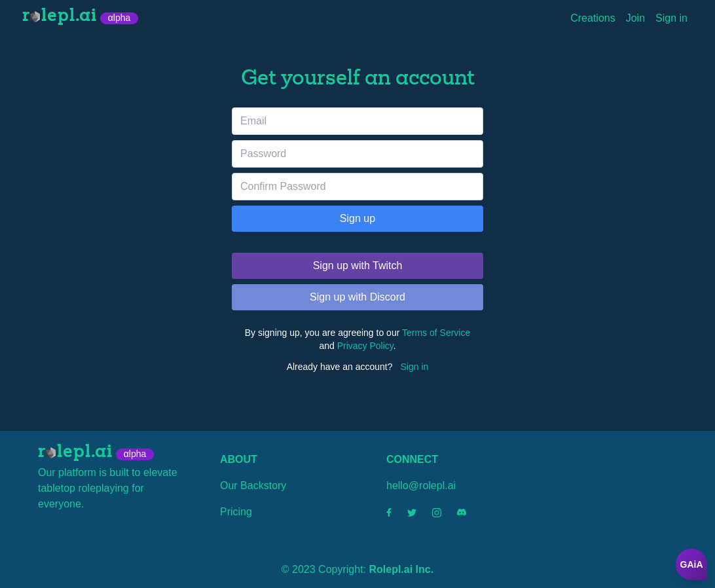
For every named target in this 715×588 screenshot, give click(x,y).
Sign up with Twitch (358, 266)
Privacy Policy (365, 346)
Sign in (671, 18)
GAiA (692, 564)
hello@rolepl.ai (421, 486)
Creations (593, 18)
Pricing (236, 512)
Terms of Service (436, 333)
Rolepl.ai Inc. (401, 569)
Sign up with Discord (357, 297)
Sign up (357, 218)
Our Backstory (253, 486)
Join (635, 18)
